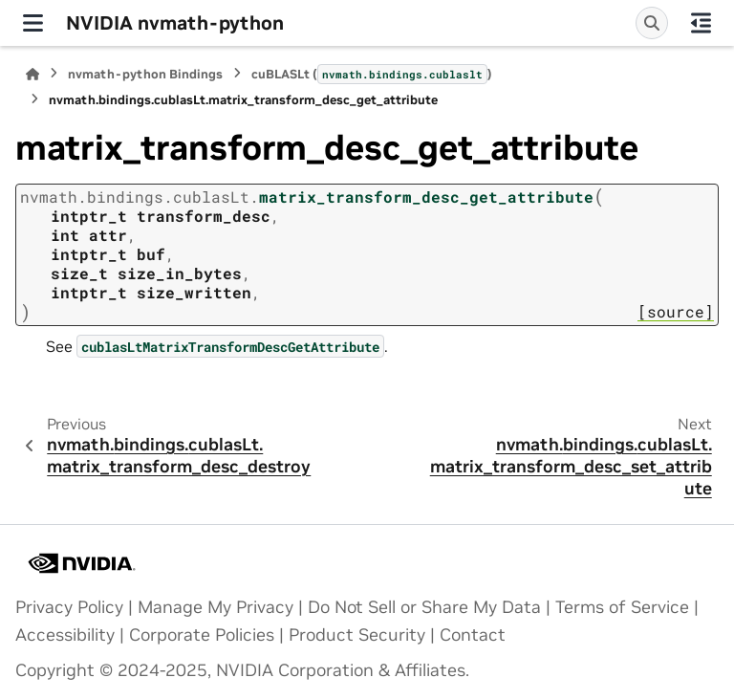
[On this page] (701, 23)
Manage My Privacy (216, 607)
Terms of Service (622, 607)
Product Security (357, 635)
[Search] (652, 23)
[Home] (32, 74)
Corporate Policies (202, 635)
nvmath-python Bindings (145, 74)
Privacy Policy (69, 607)
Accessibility (65, 635)
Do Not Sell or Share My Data (424, 607)
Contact (473, 635)
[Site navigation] (33, 23)
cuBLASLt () (372, 74)
